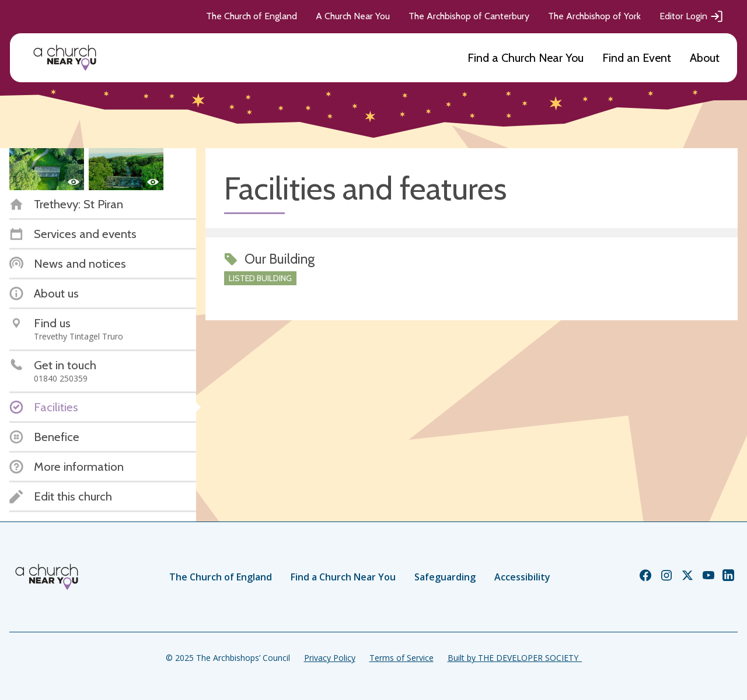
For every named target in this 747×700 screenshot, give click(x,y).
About (705, 58)
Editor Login (692, 16)
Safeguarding (445, 577)
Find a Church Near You (526, 58)
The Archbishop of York (594, 16)
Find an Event (637, 58)
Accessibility (522, 577)
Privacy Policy (330, 658)
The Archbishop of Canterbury (469, 16)
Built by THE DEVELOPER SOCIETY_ (515, 658)
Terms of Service (402, 658)
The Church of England (252, 16)
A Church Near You (353, 16)
